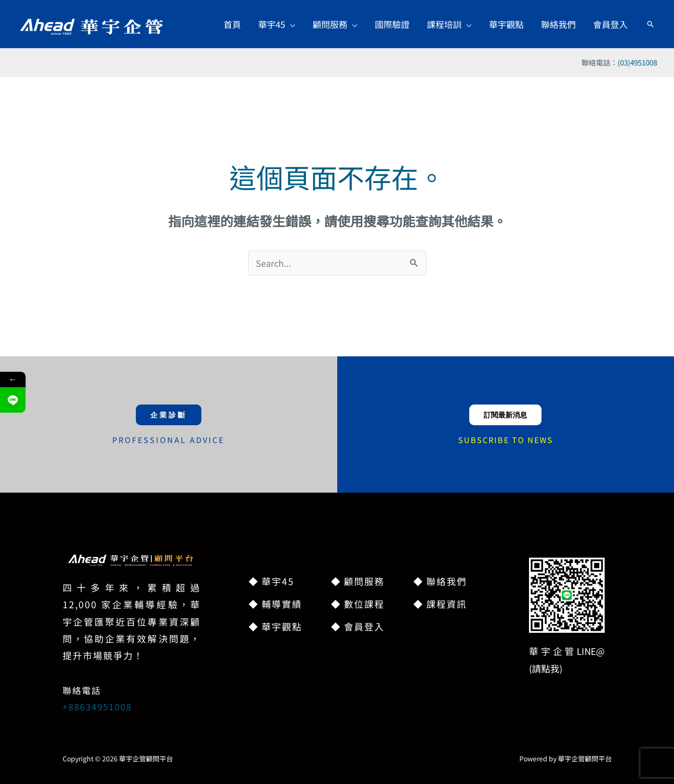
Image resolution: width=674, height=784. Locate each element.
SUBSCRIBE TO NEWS (506, 440)
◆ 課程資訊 (440, 604)
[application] (290, 24)
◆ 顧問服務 (358, 581)
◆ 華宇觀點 (275, 626)
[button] (277, 24)
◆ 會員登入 (358, 626)
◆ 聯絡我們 (440, 581)
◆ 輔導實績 (275, 604)
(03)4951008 (637, 62)
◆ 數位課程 (358, 604)
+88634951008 (97, 706)
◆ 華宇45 (271, 581)
